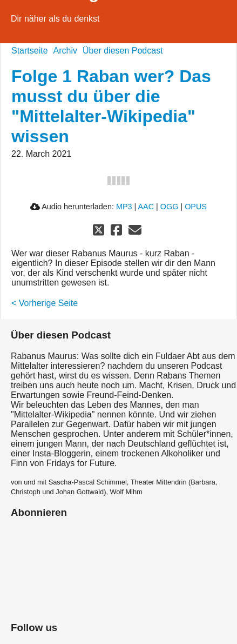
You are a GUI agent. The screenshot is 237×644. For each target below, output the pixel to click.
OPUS (196, 207)
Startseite (30, 51)
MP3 (124, 207)
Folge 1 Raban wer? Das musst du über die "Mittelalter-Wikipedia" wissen (111, 106)
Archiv (65, 51)
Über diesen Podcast (123, 51)
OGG (170, 207)
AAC (146, 207)
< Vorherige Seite (45, 303)
